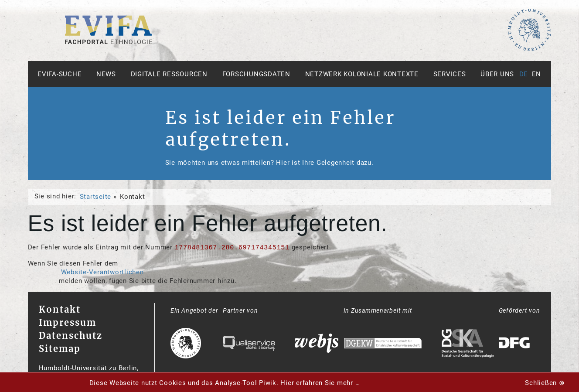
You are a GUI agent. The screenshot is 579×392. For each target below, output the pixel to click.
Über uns (497, 74)
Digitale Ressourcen (169, 74)
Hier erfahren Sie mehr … (320, 383)
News (106, 74)
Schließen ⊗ (545, 383)
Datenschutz (71, 336)
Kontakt (60, 309)
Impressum (68, 322)
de (524, 74)
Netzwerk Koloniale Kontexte (362, 74)
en (537, 74)
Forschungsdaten (256, 74)
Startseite (96, 197)
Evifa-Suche (60, 74)
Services (450, 74)
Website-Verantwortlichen (102, 272)
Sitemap (60, 349)
